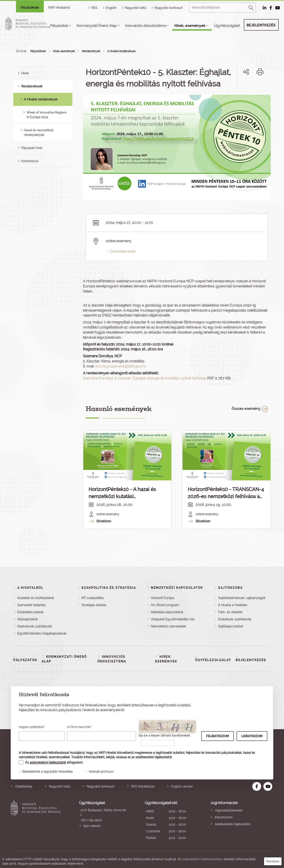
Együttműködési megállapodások (42, 633)
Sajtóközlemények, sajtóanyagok (242, 598)
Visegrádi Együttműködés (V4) (173, 619)
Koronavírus (30, 161)
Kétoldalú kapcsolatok (167, 612)
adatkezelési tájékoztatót (154, 757)
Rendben (273, 861)
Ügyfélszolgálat (227, 26)
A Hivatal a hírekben (233, 605)
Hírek (25, 73)
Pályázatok (59, 26)
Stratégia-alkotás (94, 605)
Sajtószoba (230, 588)
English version (182, 786)
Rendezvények (91, 51)
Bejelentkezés (261, 25)
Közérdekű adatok (30, 612)
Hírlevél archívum (101, 772)
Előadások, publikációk (235, 619)
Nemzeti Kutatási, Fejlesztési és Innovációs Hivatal (37, 821)
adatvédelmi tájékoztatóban (203, 859)
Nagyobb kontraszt (169, 8)
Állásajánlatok (28, 619)
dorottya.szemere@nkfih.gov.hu (121, 366)
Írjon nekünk (92, 826)
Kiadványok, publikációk (35, 626)
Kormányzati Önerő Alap (97, 26)
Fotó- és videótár (230, 612)
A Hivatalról (30, 588)
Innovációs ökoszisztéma (146, 26)
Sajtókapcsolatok (231, 626)
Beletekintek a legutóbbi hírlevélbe (48, 772)
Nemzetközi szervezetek (168, 626)
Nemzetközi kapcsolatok (177, 588)
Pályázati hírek (32, 148)
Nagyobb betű (59, 786)
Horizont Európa (163, 598)
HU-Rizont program (165, 605)
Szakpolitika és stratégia (109, 588)
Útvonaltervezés (123, 251)
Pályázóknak (30, 8)
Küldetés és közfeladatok (36, 598)
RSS (94, 8)
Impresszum (224, 817)
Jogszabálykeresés (229, 810)
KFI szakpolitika (93, 598)
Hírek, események (190, 26)
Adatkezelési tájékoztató (233, 824)
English (111, 8)
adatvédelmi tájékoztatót (48, 762)
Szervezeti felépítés (32, 605)
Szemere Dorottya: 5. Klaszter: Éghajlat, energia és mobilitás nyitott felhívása (145, 378)
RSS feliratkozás (143, 786)
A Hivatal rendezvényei (121, 51)
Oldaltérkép (24, 786)
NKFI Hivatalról (59, 8)
